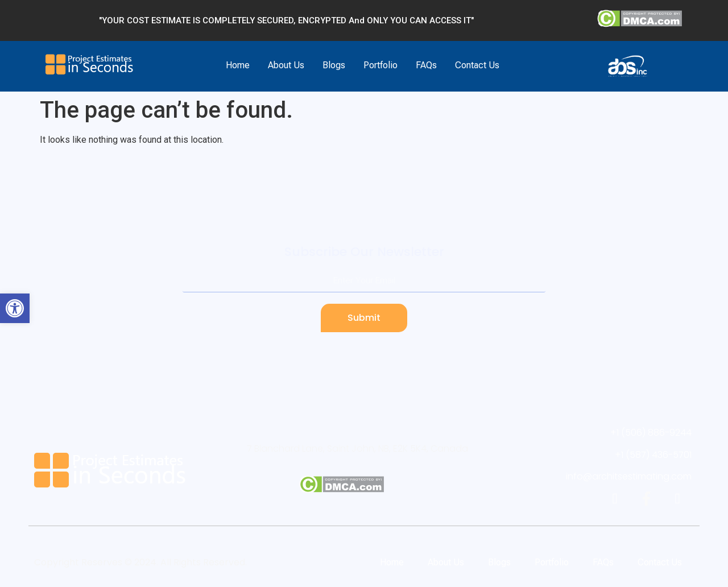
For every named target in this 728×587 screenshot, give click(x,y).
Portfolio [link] (380, 65)
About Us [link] (286, 65)
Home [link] (238, 65)
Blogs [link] (334, 65)
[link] (15, 308)
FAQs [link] (426, 65)
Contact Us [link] (477, 65)
